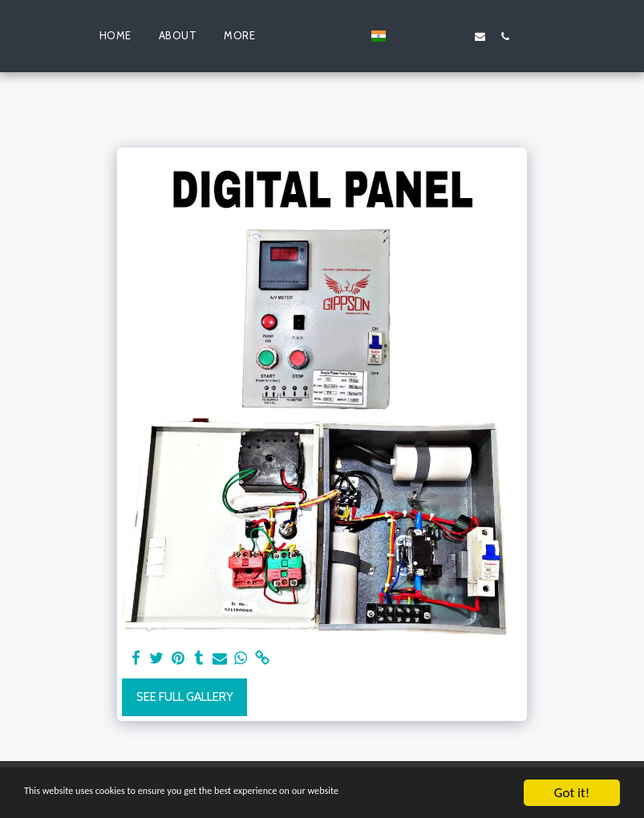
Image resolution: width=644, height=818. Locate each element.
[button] (430, 36)
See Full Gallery (185, 697)
